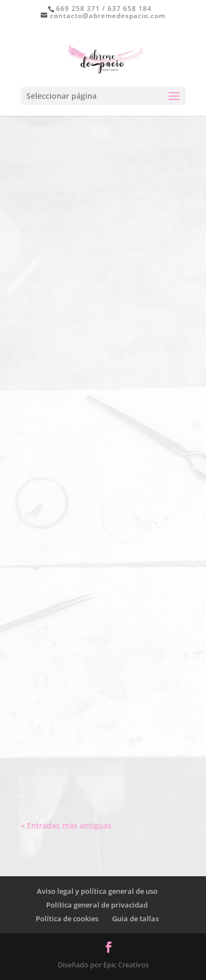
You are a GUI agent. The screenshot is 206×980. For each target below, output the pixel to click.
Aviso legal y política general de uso (97, 891)
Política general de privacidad (97, 905)
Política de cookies (67, 919)
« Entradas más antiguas (66, 825)
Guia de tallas (135, 919)
